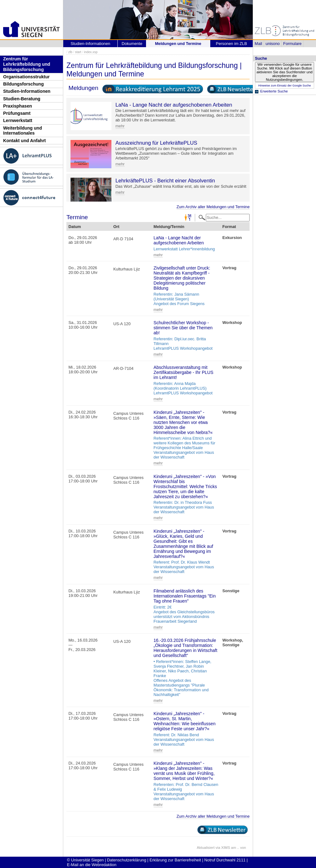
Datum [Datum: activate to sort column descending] (75, 227)
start (78, 52)
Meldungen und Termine (178, 44)
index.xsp (91, 52)
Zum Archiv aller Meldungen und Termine (213, 207)
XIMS (226, 848)
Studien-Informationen (27, 91)
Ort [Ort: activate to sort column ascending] (116, 227)
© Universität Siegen (85, 860)
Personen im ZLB (231, 44)
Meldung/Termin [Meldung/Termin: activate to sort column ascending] (169, 227)
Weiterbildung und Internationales (23, 131)
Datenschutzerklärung (127, 860)
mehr (120, 126)
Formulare (292, 44)
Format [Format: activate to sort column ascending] (229, 227)
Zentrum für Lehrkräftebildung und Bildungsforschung (27, 64)
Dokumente (132, 44)
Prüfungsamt (17, 113)
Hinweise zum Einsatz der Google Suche (284, 86)
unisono (273, 44)
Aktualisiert (206, 848)
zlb (70, 52)
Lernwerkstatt (18, 120)
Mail (258, 44)
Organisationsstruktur (26, 77)
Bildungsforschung (23, 84)
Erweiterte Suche (274, 91)
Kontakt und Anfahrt (25, 141)
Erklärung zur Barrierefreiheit (175, 860)
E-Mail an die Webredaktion (92, 865)
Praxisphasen (18, 106)
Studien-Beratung (22, 99)
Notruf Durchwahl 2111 (225, 860)
